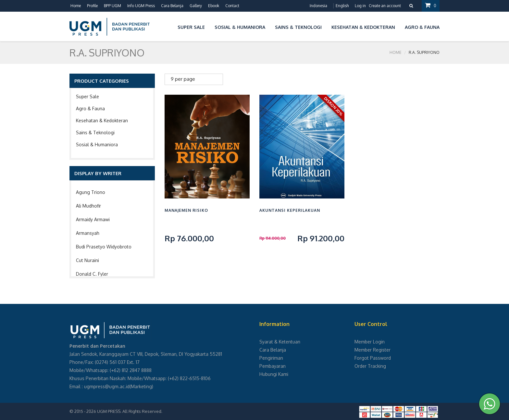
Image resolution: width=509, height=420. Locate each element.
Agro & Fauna (90, 108)
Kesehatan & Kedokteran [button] (363, 27)
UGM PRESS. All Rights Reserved (129, 411)
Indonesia (318, 6)
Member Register (372, 350)
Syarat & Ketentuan (280, 342)
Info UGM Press (141, 6)
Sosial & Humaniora (97, 144)
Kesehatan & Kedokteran (102, 120)
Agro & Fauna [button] (422, 27)
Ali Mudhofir (88, 206)
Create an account (385, 6)
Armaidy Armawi (93, 219)
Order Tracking (370, 366)
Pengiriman (271, 358)
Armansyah (88, 233)
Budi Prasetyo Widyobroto (104, 247)
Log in (360, 6)
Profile (92, 6)
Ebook (214, 6)
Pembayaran (273, 366)
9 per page (183, 79)
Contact (232, 6)
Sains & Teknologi (95, 132)
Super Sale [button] (191, 27)
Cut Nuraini (87, 260)
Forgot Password (373, 358)
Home (76, 6)
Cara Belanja (172, 6)
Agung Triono (91, 192)
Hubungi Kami (274, 374)
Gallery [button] (196, 6)
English (342, 6)
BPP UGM (112, 6)
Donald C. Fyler (92, 274)
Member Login (370, 342)
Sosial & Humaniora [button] (240, 27)
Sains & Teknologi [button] (298, 27)
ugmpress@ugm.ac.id (107, 386)
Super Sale (87, 96)
